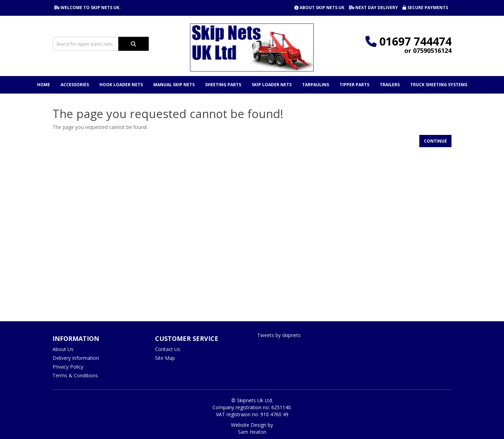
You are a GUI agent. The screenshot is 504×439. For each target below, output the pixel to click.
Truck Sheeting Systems (439, 85)
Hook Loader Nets (121, 85)
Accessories (75, 85)
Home (44, 85)
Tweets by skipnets (279, 335)
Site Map (165, 358)
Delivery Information (76, 358)
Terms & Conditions (75, 375)
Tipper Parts (354, 85)
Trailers (390, 85)
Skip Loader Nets (272, 85)
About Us (63, 349)
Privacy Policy (68, 367)
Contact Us (168, 349)
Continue (435, 141)
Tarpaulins (316, 85)
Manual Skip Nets (174, 85)
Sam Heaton (252, 432)
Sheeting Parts (223, 85)
